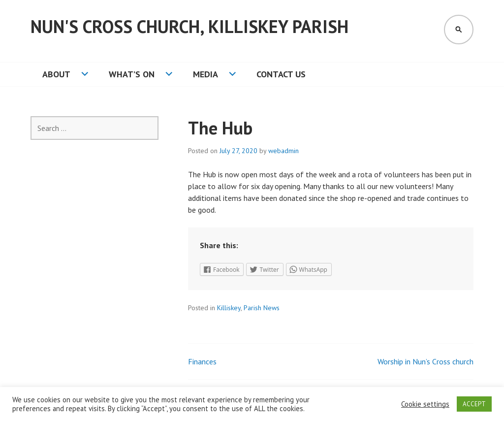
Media (205, 74)
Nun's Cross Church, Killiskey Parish (189, 26)
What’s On (132, 74)
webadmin (283, 151)
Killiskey (229, 308)
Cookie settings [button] (425, 404)
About (56, 74)
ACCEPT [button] (474, 404)
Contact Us (281, 74)
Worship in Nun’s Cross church (425, 361)
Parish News (262, 308)
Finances (202, 361)
